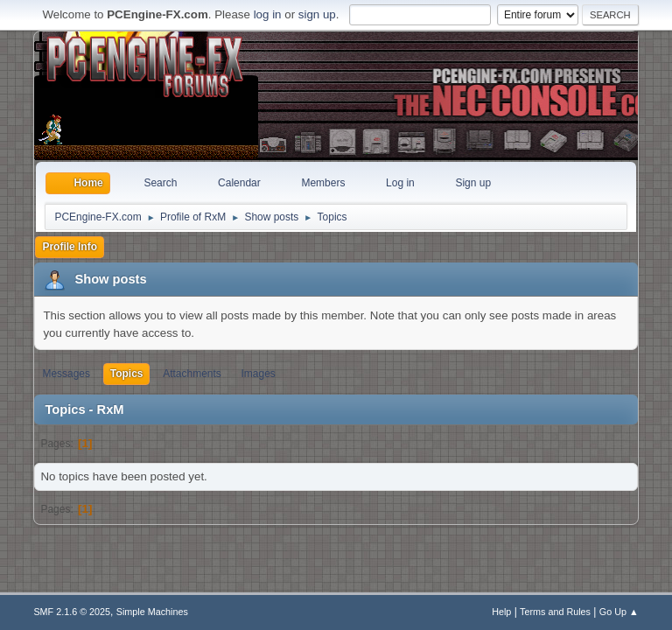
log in (268, 14)
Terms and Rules (555, 612)
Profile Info (70, 247)
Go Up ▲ (619, 612)
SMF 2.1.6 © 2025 (72, 612)
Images (259, 374)
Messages (66, 374)
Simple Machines (152, 612)
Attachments (192, 374)
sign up (317, 14)
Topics (127, 374)
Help (501, 612)
